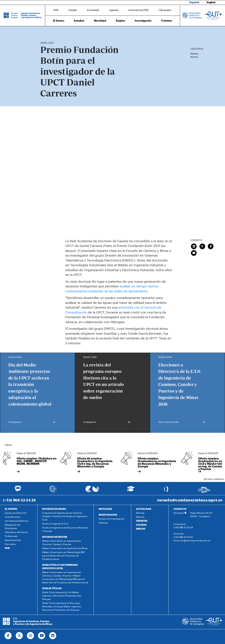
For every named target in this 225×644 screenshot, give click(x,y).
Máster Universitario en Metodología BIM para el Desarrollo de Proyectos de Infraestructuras (63, 556)
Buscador (165, 10)
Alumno (194, 57)
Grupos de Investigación (111, 519)
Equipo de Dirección (16, 513)
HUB (56, 10)
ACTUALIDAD (144, 509)
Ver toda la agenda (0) (214, 479)
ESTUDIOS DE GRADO (54, 509)
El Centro (59, 21)
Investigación (143, 21)
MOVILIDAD (105, 509)
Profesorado (11, 536)
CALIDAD (141, 525)
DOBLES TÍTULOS (52, 588)
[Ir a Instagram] (31, 636)
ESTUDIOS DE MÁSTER (55, 537)
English (211, 2)
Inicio (43, 32)
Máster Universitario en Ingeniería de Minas (65, 548)
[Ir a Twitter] (19, 636)
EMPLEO (141, 529)
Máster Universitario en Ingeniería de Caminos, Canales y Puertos (62, 542)
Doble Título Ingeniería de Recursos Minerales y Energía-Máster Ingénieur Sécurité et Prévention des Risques (62, 606)
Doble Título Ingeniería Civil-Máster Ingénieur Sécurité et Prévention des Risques (62, 596)
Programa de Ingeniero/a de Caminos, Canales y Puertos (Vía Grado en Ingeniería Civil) (65, 516)
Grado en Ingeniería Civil (55, 524)
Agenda (114, 10)
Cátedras (103, 523)
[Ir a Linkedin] (53, 636)
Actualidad (93, 10)
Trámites (167, 21)
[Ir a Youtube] (42, 636)
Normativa (10, 544)
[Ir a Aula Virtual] (131, 490)
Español (194, 2)
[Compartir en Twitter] (202, 246)
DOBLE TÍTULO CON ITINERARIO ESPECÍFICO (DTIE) (60, 566)
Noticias (140, 513)
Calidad (73, 10)
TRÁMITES (142, 521)
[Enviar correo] (194, 253)
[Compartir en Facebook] (211, 246)
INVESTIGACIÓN (108, 515)
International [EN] (138, 10)
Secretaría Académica (16, 521)
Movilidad (100, 21)
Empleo (120, 21)
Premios (194, 54)
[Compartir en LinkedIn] (194, 246)
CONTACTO (180, 509)
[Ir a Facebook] (8, 636)
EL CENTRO (11, 509)
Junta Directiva (12, 517)
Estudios (79, 21)
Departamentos (13, 540)
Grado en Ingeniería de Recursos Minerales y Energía (65, 529)
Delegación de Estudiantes (12, 526)
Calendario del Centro (16, 532)
